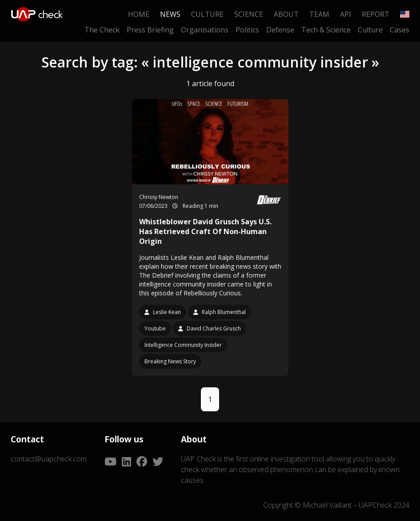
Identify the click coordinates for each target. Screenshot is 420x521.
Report (376, 14)
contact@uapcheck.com (49, 459)
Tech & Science (326, 30)
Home (139, 14)
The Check (102, 30)
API (346, 14)
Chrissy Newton (159, 197)
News (170, 14)
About (286, 14)
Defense (280, 30)
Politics (247, 30)
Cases (400, 30)
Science (249, 14)
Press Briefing (150, 30)
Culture (207, 14)
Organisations (205, 30)
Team (319, 14)
